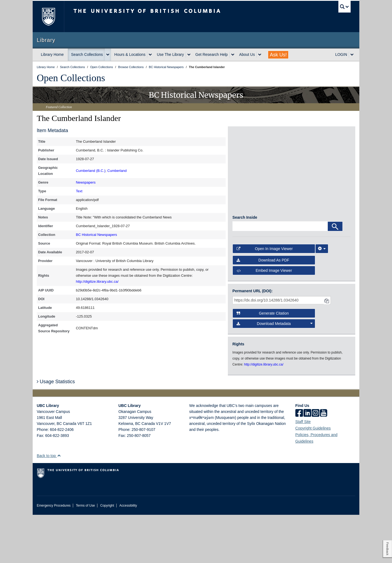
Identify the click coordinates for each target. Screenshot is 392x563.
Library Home (52, 54)
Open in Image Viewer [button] (265, 297)
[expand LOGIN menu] (352, 55)
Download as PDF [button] (263, 308)
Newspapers (86, 182)
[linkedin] (307, 462)
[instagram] (316, 462)
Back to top (49, 504)
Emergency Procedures (54, 554)
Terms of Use (85, 554)
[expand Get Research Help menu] (233, 55)
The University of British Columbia (48, 16)
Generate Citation (263, 361)
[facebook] (299, 462)
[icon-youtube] (324, 462)
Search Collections (87, 54)
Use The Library (170, 54)
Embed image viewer (264, 319)
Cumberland (117, 171)
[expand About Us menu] (260, 55)
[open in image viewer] (247, 152)
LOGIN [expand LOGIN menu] (341, 54)
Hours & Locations (130, 54)
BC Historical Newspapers (97, 235)
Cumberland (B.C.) (91, 171)
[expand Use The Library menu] (189, 55)
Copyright (107, 554)
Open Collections (71, 78)
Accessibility (128, 554)
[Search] (335, 275)
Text (79, 191)
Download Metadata (275, 372)
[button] (59, 504)
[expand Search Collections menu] (108, 55)
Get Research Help (212, 54)
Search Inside (245, 266)
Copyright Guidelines (313, 476)
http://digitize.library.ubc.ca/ (97, 281)
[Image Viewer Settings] (322, 297)
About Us (247, 54)
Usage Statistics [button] (56, 430)
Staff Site (303, 470)
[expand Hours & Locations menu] (150, 55)
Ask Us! (278, 55)
